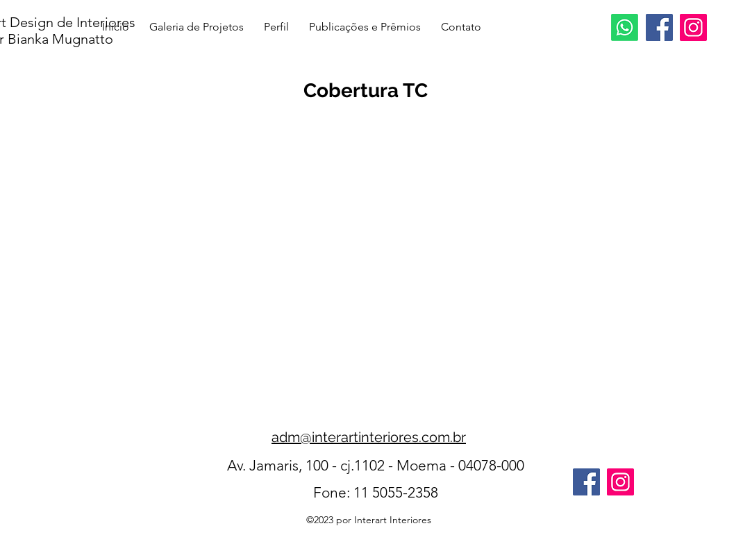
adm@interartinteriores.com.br (369, 437)
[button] (371, 244)
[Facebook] (659, 27)
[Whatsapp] (625, 27)
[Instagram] (693, 27)
